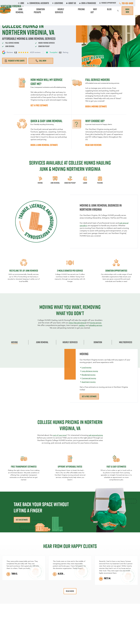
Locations (68, 3)
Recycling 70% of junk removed (24, 271)
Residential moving (89, 375)
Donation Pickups (63, 11)
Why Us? (106, 11)
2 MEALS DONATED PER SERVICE (70, 271)
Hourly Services (82, 11)
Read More (70, 594)
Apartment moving (89, 382)
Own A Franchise (94, 3)
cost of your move (62, 435)
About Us (80, 3)
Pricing (96, 11)
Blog (116, 11)
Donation (98, 342)
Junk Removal (46, 11)
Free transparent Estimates (24, 469)
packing (92, 325)
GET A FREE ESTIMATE (39, 105)
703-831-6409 (132, 3)
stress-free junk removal (80, 323)
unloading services (49, 328)
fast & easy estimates (116, 469)
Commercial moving (90, 378)
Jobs (37, 3)
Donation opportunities (116, 271)
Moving (33, 11)
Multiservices (126, 342)
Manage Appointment (112, 3)
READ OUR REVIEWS (93, 145)
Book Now (132, 11)
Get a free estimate (89, 396)
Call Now (41, 61)
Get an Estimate (22, 522)
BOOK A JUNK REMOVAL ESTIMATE (44, 145)
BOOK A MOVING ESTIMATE (96, 106)
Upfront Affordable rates (70, 469)
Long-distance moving (91, 371)
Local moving (87, 367)
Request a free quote (15, 61)
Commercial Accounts (51, 3)
